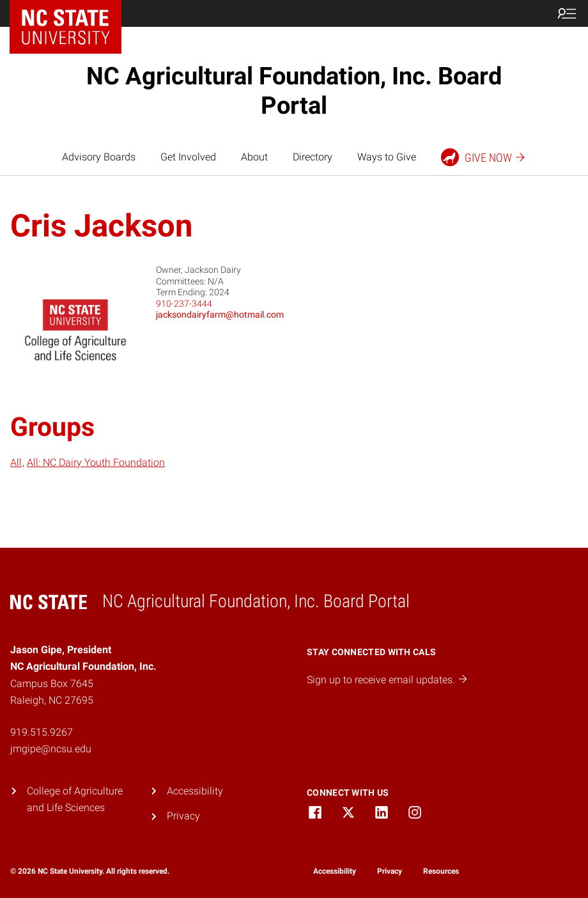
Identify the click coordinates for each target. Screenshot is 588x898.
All (16, 462)
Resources (441, 871)
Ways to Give (387, 157)
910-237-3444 (184, 304)
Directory (313, 157)
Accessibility (195, 791)
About (254, 157)
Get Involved (188, 157)
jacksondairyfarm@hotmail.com (220, 314)
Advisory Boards (99, 157)
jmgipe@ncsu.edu (51, 749)
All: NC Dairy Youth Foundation (96, 462)
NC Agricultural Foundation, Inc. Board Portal (294, 91)
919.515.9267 (42, 732)
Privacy (183, 816)
